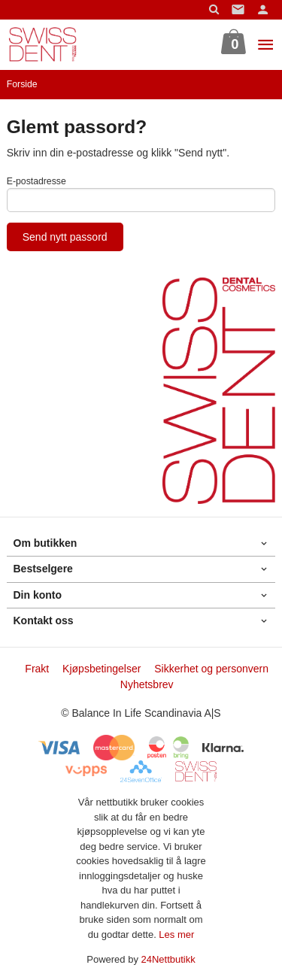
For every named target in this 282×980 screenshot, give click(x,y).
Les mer (176, 934)
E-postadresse (36, 181)
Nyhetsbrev (147, 684)
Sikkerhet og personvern (211, 669)
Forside (22, 84)
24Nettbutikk (168, 959)
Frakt (37, 669)
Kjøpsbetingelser (102, 669)
